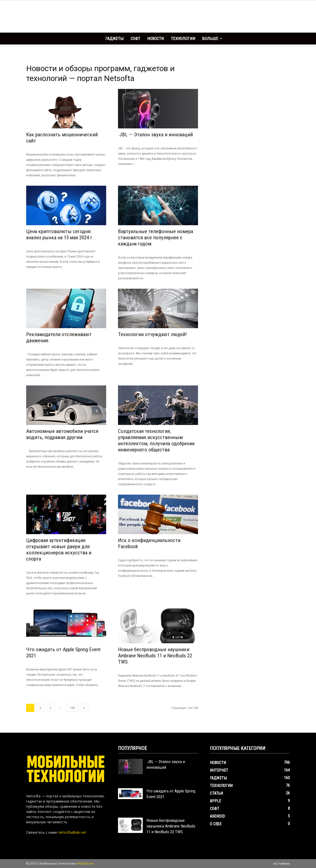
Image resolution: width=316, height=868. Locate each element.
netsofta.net (85, 863)
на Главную (281, 863)
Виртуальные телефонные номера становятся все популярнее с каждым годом (156, 238)
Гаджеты (115, 39)
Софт (135, 39)
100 (72, 708)
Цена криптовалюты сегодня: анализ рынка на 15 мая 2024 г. (60, 234)
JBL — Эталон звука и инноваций (155, 135)
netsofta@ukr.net (72, 832)
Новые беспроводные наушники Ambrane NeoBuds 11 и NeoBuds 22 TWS (155, 656)
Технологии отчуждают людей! (152, 334)
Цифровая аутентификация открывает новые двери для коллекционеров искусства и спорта (59, 550)
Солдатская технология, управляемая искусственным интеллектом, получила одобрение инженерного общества (156, 440)
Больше (212, 39)
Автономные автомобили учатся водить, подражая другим (62, 434)
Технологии (183, 39)
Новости (156, 39)
